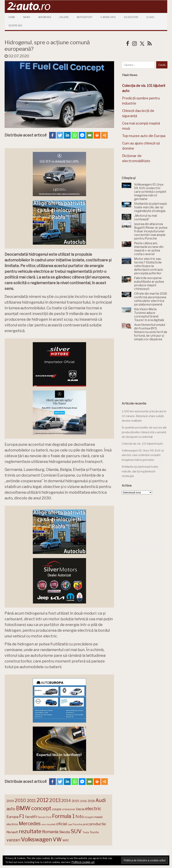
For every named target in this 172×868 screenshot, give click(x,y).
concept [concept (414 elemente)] (41, 808)
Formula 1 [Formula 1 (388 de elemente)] (63, 816)
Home (12, 17)
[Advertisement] (147, 371)
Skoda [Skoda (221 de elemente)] (65, 832)
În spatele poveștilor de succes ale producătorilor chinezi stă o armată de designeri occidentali (144, 432)
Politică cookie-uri (83, 862)
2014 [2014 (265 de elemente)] (66, 801)
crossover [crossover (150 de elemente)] (69, 809)
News (27, 17)
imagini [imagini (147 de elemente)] (89, 817)
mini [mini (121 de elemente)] (44, 824)
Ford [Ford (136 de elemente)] (49, 817)
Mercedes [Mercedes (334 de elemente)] (30, 824)
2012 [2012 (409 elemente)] (43, 800)
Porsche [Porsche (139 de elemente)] (78, 824)
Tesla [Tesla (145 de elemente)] (86, 832)
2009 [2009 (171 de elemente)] (10, 801)
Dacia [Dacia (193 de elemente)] (80, 809)
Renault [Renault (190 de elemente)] (12, 832)
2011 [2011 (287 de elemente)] (31, 801)
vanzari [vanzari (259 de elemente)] (13, 840)
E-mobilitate (108, 17)
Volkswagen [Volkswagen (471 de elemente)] (36, 839)
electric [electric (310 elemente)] (93, 809)
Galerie (64, 17)
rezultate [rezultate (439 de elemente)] (30, 831)
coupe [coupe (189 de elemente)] (57, 809)
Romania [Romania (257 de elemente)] (50, 832)
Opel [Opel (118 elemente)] (70, 825)
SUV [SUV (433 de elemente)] (76, 831)
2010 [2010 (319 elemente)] (20, 800)
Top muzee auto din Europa (144, 136)
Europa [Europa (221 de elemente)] (12, 817)
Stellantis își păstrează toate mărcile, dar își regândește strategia (140, 471)
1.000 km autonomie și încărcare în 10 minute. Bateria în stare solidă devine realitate (144, 416)
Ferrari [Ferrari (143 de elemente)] (42, 817)
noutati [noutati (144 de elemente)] (51, 824)
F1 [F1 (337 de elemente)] (22, 816)
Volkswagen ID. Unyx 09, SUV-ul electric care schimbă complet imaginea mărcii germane (143, 455)
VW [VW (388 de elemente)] (57, 840)
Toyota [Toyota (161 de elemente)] (94, 832)
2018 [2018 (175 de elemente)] (91, 801)
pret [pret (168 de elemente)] (86, 824)
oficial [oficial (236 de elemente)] (62, 824)
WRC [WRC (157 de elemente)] (66, 840)
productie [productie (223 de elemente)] (98, 824)
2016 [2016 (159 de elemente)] (83, 801)
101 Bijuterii (131, 17)
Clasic (150, 17)
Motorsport (85, 17)
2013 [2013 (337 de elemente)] (55, 800)
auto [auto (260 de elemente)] (11, 809)
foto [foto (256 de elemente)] (80, 817)
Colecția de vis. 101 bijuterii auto (142, 444)
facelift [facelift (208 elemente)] (31, 817)
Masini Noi (45, 17)
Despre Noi (15, 26)
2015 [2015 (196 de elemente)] (75, 801)
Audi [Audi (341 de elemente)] (101, 800)
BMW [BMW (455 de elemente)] (23, 808)
